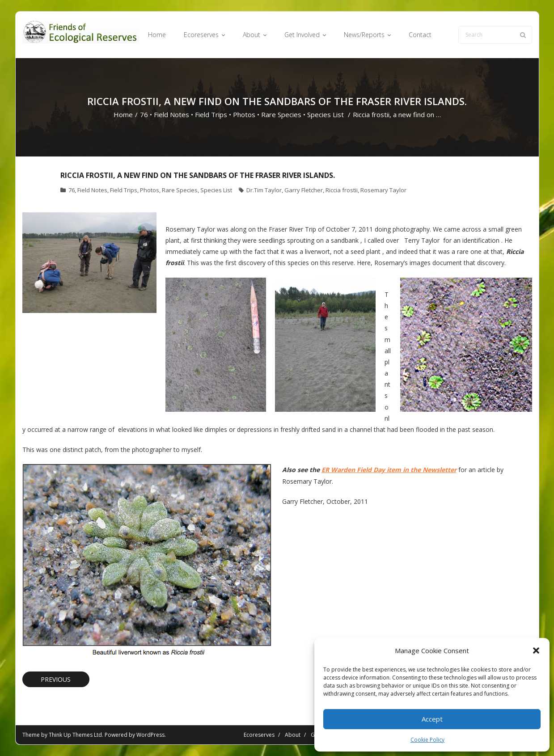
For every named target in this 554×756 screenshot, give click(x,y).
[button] (536, 650)
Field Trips (211, 114)
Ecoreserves (259, 735)
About (293, 735)
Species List (326, 114)
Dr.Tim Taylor (264, 190)
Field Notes (171, 114)
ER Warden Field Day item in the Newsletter (389, 470)
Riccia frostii (342, 190)
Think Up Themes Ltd (75, 735)
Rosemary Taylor (383, 190)
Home (123, 114)
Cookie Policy (427, 740)
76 (144, 114)
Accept (432, 719)
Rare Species (281, 114)
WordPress (150, 735)
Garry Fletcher (304, 190)
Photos (244, 114)
